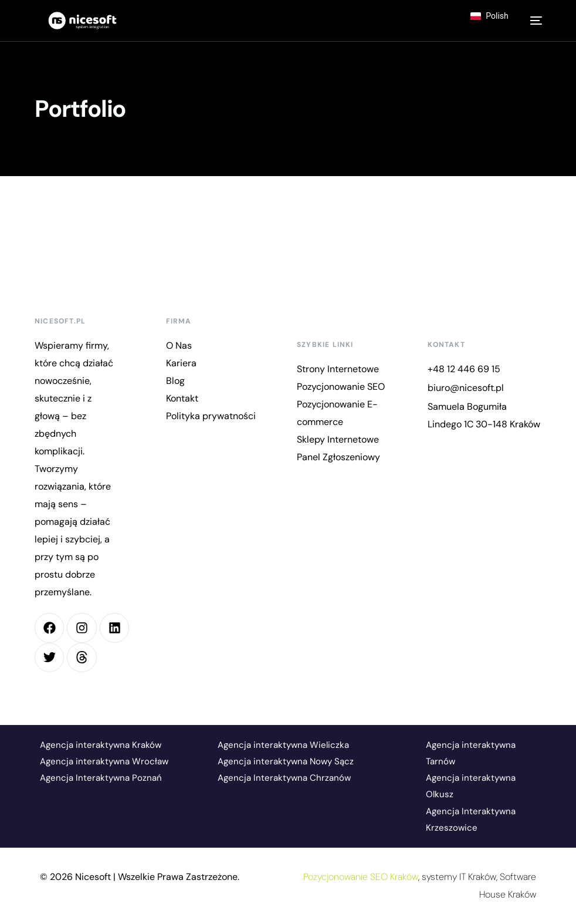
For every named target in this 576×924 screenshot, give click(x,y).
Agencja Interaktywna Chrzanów (284, 778)
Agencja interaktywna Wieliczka (283, 745)
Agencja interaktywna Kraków (101, 745)
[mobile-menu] (533, 21)
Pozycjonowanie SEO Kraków (361, 877)
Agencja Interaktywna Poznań (101, 778)
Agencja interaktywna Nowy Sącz (286, 761)
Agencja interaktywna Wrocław (104, 761)
